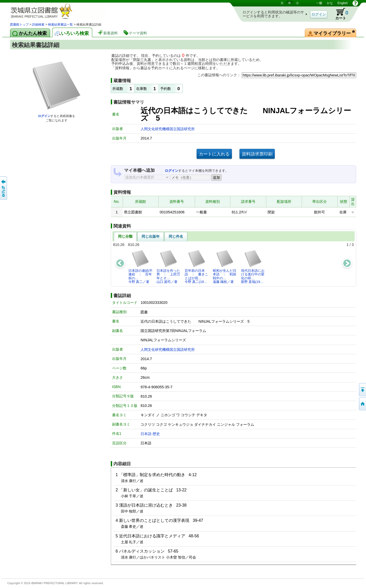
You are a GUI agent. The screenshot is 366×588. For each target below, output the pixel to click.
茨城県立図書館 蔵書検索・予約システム (64, 11)
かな (330, 3)
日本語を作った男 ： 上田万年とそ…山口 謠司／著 (168, 267)
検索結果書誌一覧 (60, 25)
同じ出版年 (151, 236)
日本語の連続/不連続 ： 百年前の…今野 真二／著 (141, 267)
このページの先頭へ (362, 390)
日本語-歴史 (150, 434)
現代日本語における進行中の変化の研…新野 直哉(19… (253, 267)
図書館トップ (19, 25)
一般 (319, 3)
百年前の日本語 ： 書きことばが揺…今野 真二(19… (196, 267)
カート (339, 14)
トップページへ (362, 404)
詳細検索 (38, 25)
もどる (4, 188)
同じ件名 (176, 236)
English (343, 3)
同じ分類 (125, 236)
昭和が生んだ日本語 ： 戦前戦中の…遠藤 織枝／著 (225, 267)
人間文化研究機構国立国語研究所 (168, 129)
